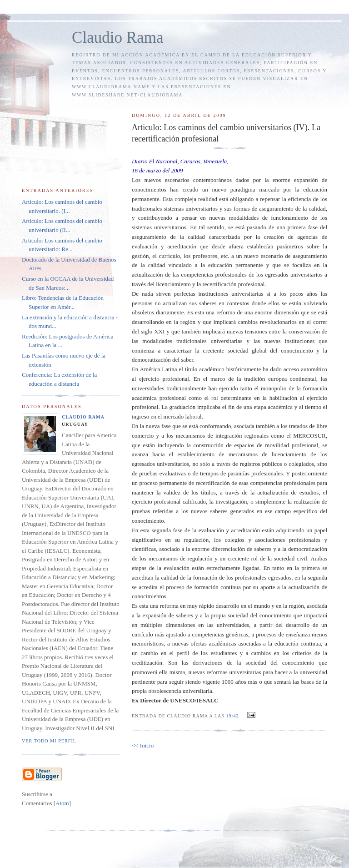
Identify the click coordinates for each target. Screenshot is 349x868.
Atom (62, 803)
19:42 (234, 716)
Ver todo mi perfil (49, 741)
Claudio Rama (118, 38)
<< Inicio (143, 745)
